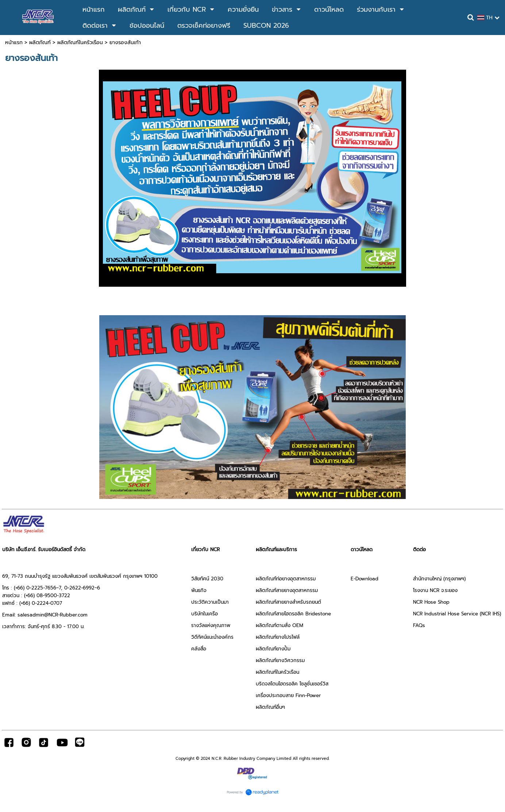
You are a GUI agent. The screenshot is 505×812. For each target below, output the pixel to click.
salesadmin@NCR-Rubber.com (53, 615)
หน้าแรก (14, 42)
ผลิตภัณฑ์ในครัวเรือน (80, 42)
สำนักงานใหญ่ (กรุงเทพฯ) (439, 579)
